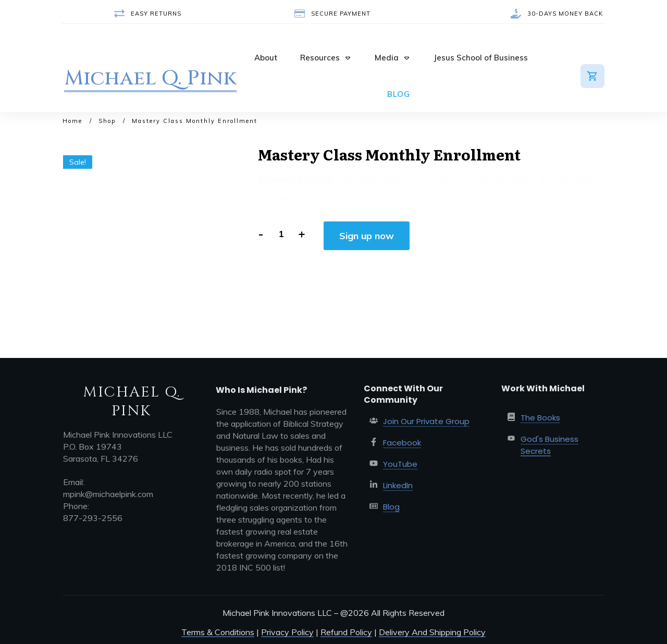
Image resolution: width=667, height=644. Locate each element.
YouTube (400, 464)
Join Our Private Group (426, 421)
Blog (391, 507)
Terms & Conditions (218, 632)
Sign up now (367, 236)
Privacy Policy (287, 632)
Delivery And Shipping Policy (432, 632)
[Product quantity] (281, 234)
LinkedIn (398, 485)
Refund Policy (346, 632)
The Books (540, 418)
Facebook (402, 443)
